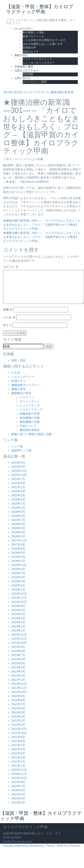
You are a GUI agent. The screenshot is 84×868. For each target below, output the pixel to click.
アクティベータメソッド (37, 59)
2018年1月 (18, 536)
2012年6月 (18, 708)
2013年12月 (19, 635)
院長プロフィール (33, 36)
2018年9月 (18, 512)
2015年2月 (18, 585)
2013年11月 (19, 639)
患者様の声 (29, 48)
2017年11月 (19, 540)
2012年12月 (19, 684)
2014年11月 (19, 598)
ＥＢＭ (16, 373)
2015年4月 (18, 577)
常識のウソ (19, 381)
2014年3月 (18, 622)
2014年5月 (18, 614)
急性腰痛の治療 (30, 418)
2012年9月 (18, 696)
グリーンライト (30, 401)
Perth (60, 846)
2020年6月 (18, 491)
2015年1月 (18, 590)
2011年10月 (19, 733)
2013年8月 (18, 651)
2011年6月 (18, 749)
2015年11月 (19, 565)
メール (9, 317)
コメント (11, 267)
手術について (28, 426)
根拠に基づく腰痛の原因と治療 (31, 434)
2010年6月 (18, 790)
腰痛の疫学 (19, 389)
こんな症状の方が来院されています (44, 40)
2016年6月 (18, 549)
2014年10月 (19, 602)
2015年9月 (18, 569)
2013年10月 (19, 643)
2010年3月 (18, 798)
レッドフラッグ (30, 405)
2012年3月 (18, 721)
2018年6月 (18, 524)
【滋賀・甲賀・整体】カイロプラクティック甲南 (41, 816)
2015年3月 (18, 581)
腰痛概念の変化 (21, 393)
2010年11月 (19, 774)
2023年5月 (18, 467)
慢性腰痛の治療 (30, 422)
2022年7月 (18, 479)
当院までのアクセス (26, 71)
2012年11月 (19, 688)
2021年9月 (18, 483)
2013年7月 (18, 655)
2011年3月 (18, 757)
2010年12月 (19, 770)
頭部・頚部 (19, 360)
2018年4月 (18, 532)
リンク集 (17, 446)
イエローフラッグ (31, 410)
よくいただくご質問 (35, 82)
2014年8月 (18, 606)
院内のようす (31, 51)
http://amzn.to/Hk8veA (35, 182)
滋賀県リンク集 (21, 450)
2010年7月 (18, 786)
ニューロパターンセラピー (39, 63)
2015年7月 (18, 573)
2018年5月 (18, 528)
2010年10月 (19, 778)
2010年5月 (18, 794)
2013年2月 (18, 676)
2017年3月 (18, 544)
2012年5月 (18, 712)
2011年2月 (18, 762)
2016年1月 (18, 561)
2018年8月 (18, 516)
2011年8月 (18, 741)
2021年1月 (18, 487)
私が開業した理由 (33, 32)
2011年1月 (18, 766)
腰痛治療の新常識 (62, 92)
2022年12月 (19, 471)
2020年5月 (18, 495)
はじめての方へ (24, 29)
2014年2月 (18, 626)
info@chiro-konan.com (17, 842)
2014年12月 (19, 594)
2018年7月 (18, 520)
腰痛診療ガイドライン (26, 385)
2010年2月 (18, 802)
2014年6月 (18, 610)
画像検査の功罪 (30, 414)
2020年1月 (18, 504)
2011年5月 (18, 753)
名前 (8, 310)
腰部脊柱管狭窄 (30, 430)
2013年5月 (18, 663)
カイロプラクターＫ (37, 92)
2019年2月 (18, 508)
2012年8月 (18, 700)
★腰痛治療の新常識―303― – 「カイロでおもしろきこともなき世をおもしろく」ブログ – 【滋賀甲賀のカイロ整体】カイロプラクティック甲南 (42, 237)
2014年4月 (18, 618)
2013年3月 (18, 671)
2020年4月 (18, 499)
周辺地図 (28, 74)
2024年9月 (18, 463)
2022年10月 (19, 475)
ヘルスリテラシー (23, 377)
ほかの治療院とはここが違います (43, 44)
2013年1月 (18, 680)
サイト (7, 325)
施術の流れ (21, 55)
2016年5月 (18, 553)
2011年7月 (18, 745)
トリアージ (27, 397)
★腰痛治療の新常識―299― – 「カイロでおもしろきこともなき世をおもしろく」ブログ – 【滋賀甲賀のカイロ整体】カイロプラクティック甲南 (42, 225)
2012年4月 (18, 716)
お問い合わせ (22, 78)
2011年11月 (19, 729)
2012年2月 (18, 725)
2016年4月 (18, 557)
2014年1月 (18, 630)
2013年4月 (18, 667)
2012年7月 (18, 704)
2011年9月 (18, 737)
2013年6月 (18, 659)
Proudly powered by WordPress (23, 846)
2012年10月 (19, 692)
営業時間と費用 (24, 67)
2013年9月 (18, 647)
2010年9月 (18, 782)
